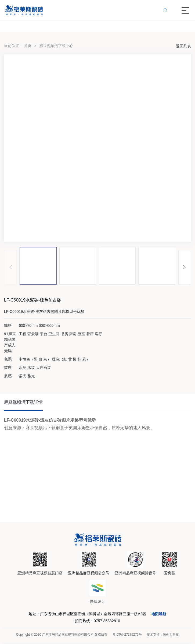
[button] (184, 267)
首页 (28, 46)
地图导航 (159, 614)
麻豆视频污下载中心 (56, 46)
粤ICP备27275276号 (127, 635)
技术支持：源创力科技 (163, 635)
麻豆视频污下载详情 (23, 402)
